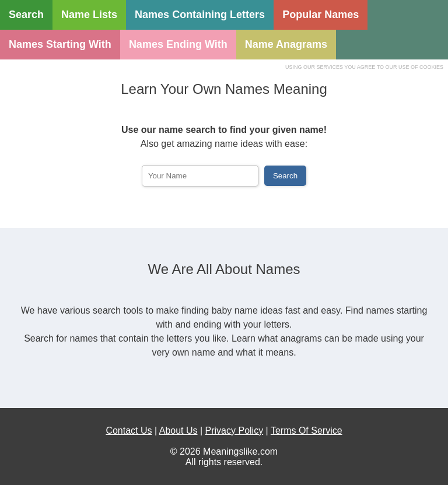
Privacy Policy (235, 430)
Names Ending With (178, 44)
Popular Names (321, 15)
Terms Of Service (307, 430)
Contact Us (129, 430)
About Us (178, 430)
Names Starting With (60, 44)
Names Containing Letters (200, 15)
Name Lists (89, 15)
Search (26, 15)
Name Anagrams (286, 44)
